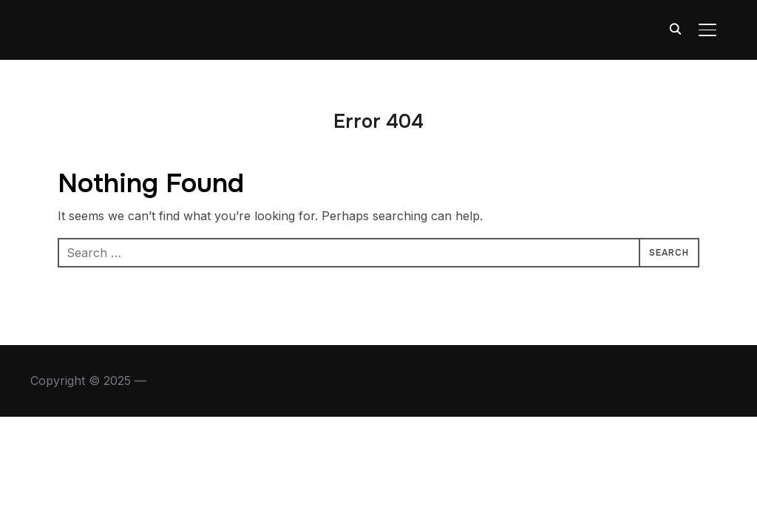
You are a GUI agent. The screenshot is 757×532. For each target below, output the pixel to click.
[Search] (675, 28)
